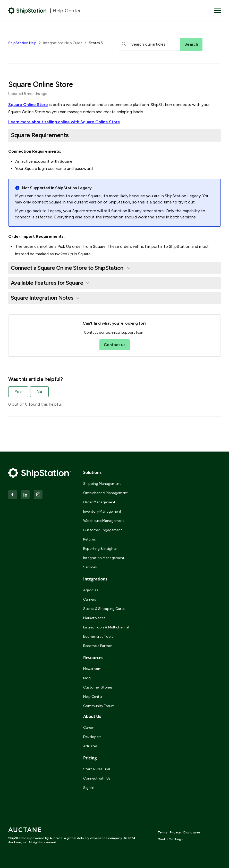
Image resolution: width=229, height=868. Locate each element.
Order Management (99, 502)
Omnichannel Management (105, 493)
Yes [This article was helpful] (18, 392)
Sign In (89, 788)
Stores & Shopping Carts (104, 609)
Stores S (96, 43)
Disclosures (192, 832)
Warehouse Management (104, 521)
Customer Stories (98, 687)
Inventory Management (102, 511)
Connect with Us (97, 778)
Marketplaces (94, 618)
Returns (90, 539)
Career (89, 728)
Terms (162, 832)
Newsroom (92, 669)
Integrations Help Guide (63, 43)
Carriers (90, 599)
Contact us (115, 345)
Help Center (93, 697)
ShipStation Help (22, 43)
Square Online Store (28, 105)
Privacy (175, 832)
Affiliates (90, 746)
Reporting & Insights (100, 549)
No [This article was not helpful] (39, 392)
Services (90, 567)
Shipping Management (102, 484)
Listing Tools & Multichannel (106, 627)
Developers (92, 737)
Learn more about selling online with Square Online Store (64, 122)
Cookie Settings (170, 839)
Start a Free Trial (97, 769)
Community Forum (99, 706)
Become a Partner (98, 646)
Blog (87, 678)
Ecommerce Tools (98, 637)
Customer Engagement (103, 530)
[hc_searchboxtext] (149, 44)
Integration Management (104, 558)
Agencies (91, 590)
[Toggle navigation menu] (217, 11)
